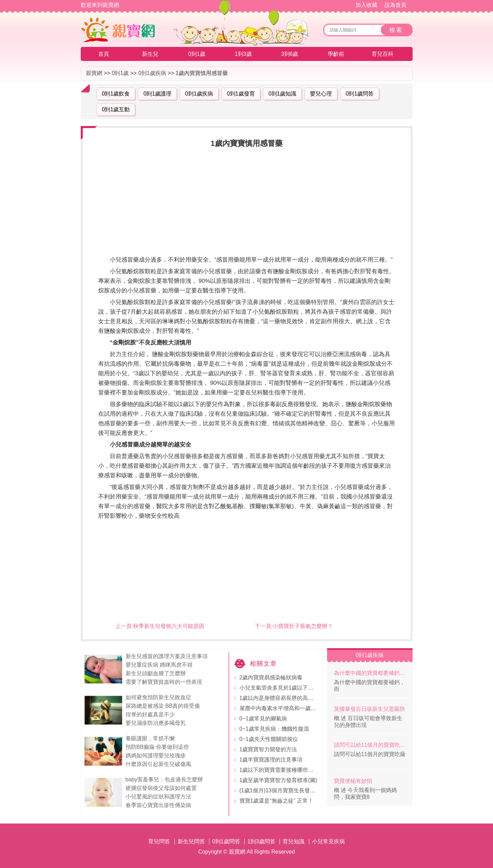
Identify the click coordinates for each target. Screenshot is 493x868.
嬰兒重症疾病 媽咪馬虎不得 (159, 665)
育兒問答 (159, 841)
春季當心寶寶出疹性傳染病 (158, 805)
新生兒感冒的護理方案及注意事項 (167, 656)
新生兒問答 (191, 841)
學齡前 (336, 54)
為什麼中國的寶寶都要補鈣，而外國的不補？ (371, 673)
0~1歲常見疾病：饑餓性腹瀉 (274, 729)
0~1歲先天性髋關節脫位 (269, 739)
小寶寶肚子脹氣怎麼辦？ (303, 626)
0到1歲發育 (241, 94)
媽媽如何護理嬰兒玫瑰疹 (156, 756)
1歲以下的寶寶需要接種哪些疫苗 (279, 770)
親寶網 (94, 73)
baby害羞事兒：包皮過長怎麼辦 (164, 779)
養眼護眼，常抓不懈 (150, 738)
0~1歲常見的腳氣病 (263, 719)
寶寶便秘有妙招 (353, 781)
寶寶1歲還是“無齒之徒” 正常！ (276, 801)
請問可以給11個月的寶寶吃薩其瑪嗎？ (371, 745)
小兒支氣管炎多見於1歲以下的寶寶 (282, 688)
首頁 (104, 54)
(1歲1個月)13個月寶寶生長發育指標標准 (288, 790)
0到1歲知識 (283, 94)
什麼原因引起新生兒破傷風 (158, 764)
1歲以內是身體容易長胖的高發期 (279, 698)
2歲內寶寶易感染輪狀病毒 (271, 677)
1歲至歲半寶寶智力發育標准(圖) (278, 780)
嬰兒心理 (321, 94)
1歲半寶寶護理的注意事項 (271, 760)
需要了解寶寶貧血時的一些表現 (164, 682)
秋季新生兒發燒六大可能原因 (169, 626)
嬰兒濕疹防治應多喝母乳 (156, 723)
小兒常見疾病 (328, 841)
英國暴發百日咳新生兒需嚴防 (369, 709)
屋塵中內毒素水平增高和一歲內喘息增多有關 (294, 708)
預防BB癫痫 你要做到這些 (157, 747)
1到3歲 (243, 54)
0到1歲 (197, 54)
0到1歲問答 (360, 94)
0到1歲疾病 (152, 73)
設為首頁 (395, 5)
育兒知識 (294, 841)
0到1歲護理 (157, 94)
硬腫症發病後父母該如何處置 (161, 788)
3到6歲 (290, 54)
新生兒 (150, 54)
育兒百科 (382, 54)
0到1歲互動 (116, 109)
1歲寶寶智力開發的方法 (268, 749)
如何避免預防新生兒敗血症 (158, 697)
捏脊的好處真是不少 (150, 714)
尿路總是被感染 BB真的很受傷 (163, 706)
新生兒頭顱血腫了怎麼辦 (156, 673)
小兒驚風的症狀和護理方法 (158, 797)
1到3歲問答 (261, 841)
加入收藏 (366, 5)
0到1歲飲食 (116, 94)
